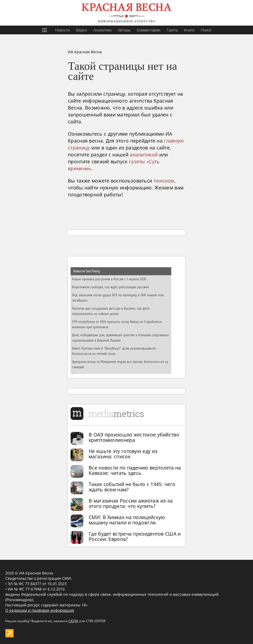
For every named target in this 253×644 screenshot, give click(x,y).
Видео (82, 30)
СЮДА (73, 621)
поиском (164, 181)
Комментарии (149, 30)
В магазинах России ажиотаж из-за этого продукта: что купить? (131, 503)
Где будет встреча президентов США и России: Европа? (135, 536)
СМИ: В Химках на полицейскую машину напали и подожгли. (127, 520)
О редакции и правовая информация (40, 610)
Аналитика (102, 30)
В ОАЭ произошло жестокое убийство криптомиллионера (134, 437)
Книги (189, 30)
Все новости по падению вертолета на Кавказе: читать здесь (135, 470)
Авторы (124, 30)
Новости (62, 30)
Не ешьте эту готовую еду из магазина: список (123, 454)
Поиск (206, 30)
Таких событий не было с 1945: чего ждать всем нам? (132, 487)
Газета (172, 30)
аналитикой (144, 155)
